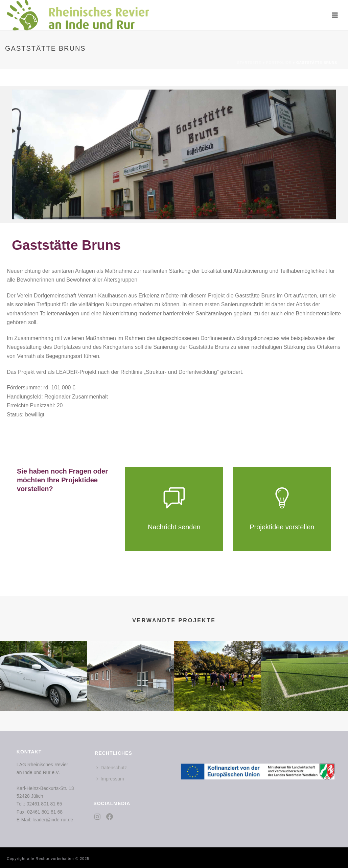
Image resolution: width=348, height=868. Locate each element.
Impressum (110, 779)
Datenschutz (112, 768)
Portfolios (279, 63)
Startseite (249, 63)
